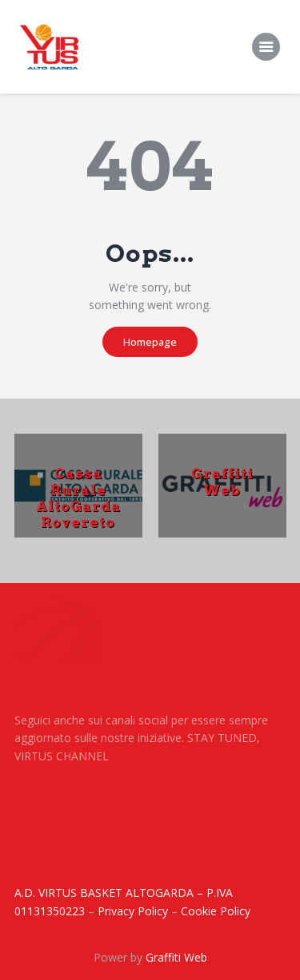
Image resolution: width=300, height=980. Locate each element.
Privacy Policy (133, 911)
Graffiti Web (222, 482)
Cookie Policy (216, 911)
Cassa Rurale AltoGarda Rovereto (78, 498)
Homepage (150, 342)
